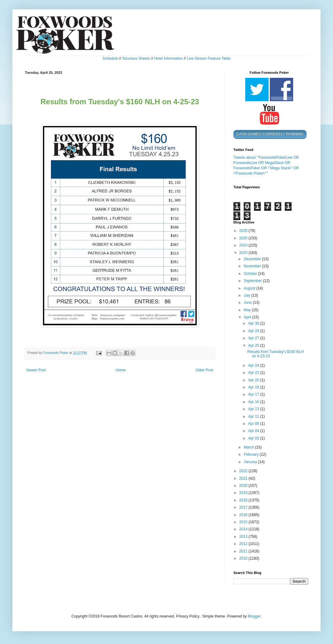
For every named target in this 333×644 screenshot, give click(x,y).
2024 (244, 245)
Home (121, 370)
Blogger (254, 616)
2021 (244, 478)
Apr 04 (254, 431)
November (253, 266)
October (251, 274)
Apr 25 (254, 346)
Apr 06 (254, 424)
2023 (244, 253)
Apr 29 (254, 331)
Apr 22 (254, 373)
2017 (244, 507)
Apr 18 (254, 387)
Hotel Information (168, 59)
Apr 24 (254, 365)
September (253, 281)
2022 (244, 471)
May (248, 310)
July (248, 295)
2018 (244, 500)
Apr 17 (254, 394)
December (253, 259)
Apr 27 (254, 338)
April (248, 317)
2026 (244, 231)
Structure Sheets (136, 59)
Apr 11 (254, 416)
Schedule (110, 59)
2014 (244, 529)
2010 (244, 558)
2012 (244, 544)
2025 (244, 238)
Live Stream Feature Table (209, 59)
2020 (244, 486)
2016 (244, 515)
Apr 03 (254, 438)
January (251, 462)
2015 (244, 522)
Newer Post (36, 370)
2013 (244, 537)
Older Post (204, 370)
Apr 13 (254, 409)
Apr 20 (254, 380)
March (249, 447)
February (252, 454)
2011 (244, 551)
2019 (244, 493)
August (250, 288)
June (248, 303)
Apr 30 (254, 323)
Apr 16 (254, 402)
